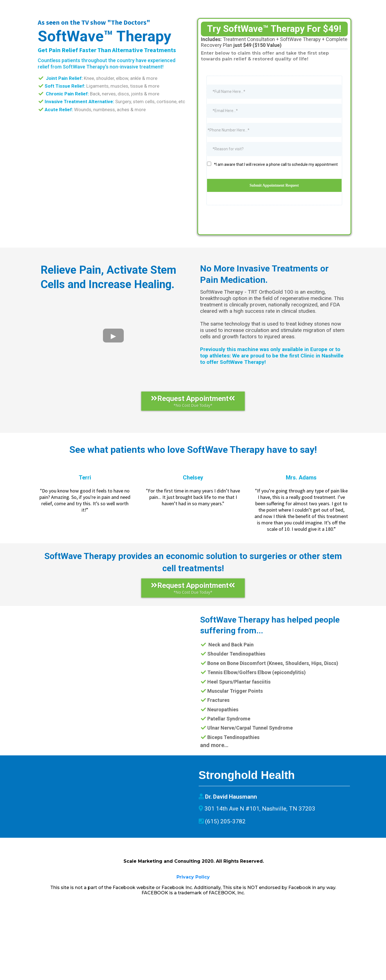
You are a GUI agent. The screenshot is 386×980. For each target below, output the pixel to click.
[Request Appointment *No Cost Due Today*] (193, 435)
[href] (112, 858)
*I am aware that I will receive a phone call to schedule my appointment (276, 198)
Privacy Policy (193, 950)
